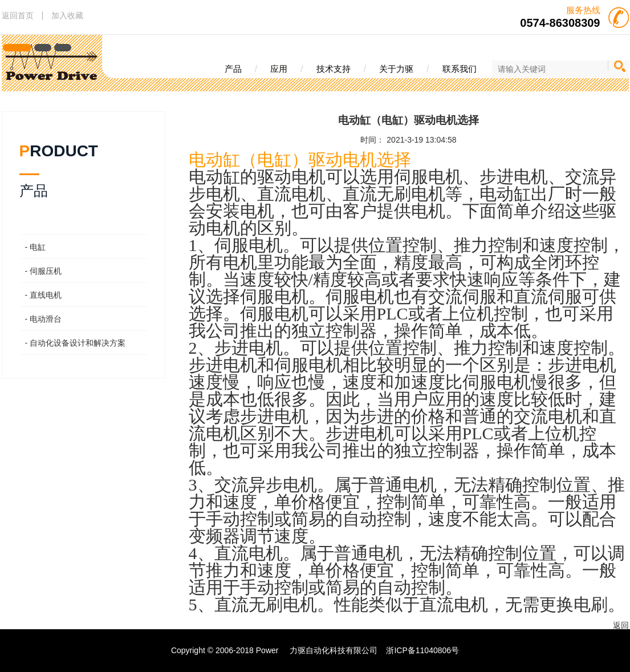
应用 (279, 69)
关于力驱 (396, 69)
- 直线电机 (44, 295)
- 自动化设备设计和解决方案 (76, 343)
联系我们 (460, 69)
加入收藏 (67, 15)
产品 (233, 69)
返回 (621, 625)
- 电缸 (36, 247)
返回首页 (18, 15)
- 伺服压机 (44, 271)
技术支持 (334, 69)
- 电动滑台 (44, 319)
